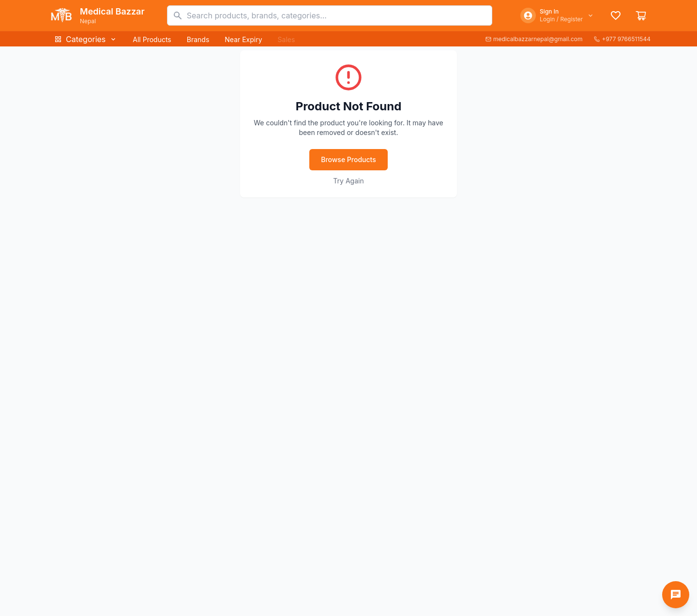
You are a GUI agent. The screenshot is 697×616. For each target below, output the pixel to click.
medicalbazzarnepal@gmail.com (534, 39)
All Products (152, 39)
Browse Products (348, 159)
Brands (198, 39)
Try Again (348, 181)
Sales (287, 39)
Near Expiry (243, 39)
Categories (86, 39)
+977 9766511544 (622, 39)
